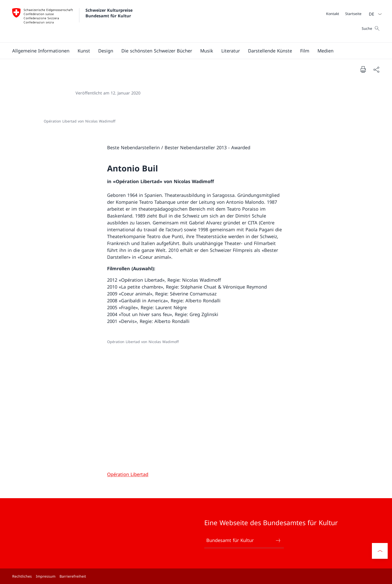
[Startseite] (353, 14)
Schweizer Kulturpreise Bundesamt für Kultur (110, 13)
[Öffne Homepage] (73, 21)
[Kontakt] (333, 14)
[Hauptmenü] (192, 51)
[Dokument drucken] (363, 69)
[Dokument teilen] (376, 69)
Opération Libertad (128, 474)
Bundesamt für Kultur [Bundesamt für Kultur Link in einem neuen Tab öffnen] (244, 540)
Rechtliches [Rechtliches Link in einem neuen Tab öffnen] (22, 576)
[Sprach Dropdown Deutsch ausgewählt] (374, 14)
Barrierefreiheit (73, 576)
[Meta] (344, 13)
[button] (41, 51)
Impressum (46, 576)
